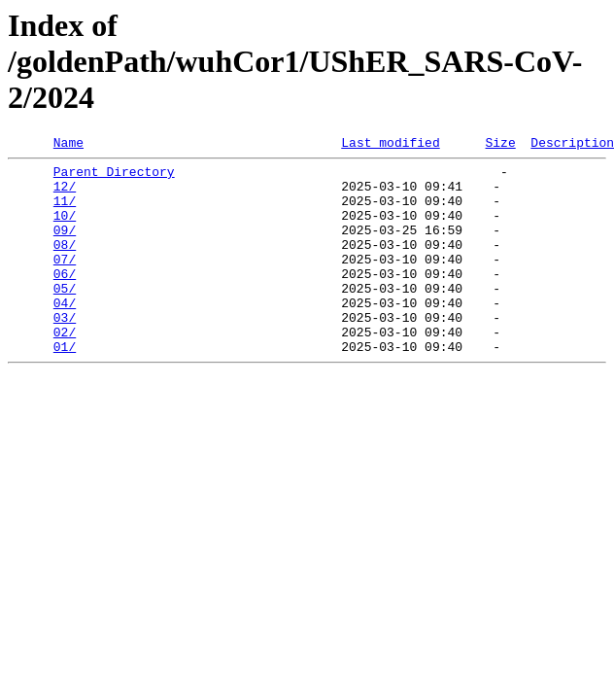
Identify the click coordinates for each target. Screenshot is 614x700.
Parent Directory (114, 177)
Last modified (390, 145)
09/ (65, 247)
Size (500, 145)
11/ (65, 212)
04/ (65, 334)
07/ (65, 282)
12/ (65, 194)
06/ (65, 299)
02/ (65, 369)
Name (68, 145)
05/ (65, 317)
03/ (65, 352)
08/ (65, 264)
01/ (65, 387)
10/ (65, 229)
